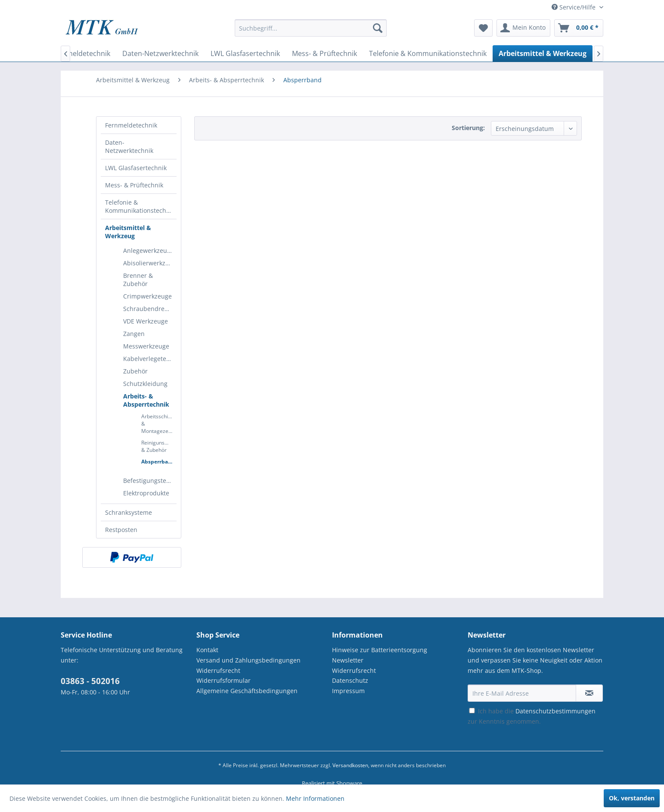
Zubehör (135, 371)
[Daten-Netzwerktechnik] (160, 53)
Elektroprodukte (146, 493)
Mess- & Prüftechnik (134, 185)
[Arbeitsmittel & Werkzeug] (543, 53)
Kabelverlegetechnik (150, 359)
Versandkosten (350, 765)
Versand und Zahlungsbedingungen (248, 660)
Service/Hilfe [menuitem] (574, 7)
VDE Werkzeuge (146, 321)
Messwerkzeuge (146, 346)
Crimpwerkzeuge (147, 296)
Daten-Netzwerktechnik (129, 146)
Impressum (348, 691)
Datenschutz (350, 680)
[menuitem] (311, 32)
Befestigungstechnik (150, 481)
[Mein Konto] (523, 28)
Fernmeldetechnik (131, 125)
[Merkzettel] (483, 28)
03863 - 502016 (90, 681)
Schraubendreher (149, 309)
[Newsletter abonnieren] (589, 693)
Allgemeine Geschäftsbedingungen (247, 691)
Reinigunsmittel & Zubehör (159, 446)
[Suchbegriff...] (311, 28)
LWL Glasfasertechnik (136, 168)
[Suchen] (378, 28)
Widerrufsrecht (218, 670)
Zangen (134, 334)
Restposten (121, 530)
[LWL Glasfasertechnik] (245, 53)
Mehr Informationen (315, 798)
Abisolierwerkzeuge (150, 263)
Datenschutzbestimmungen (555, 711)
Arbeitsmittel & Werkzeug (128, 232)
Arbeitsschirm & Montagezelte (158, 424)
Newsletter (348, 660)
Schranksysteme (129, 512)
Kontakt (207, 650)
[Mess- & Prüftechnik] (324, 53)
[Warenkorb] (579, 28)
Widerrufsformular (223, 680)
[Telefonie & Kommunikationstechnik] (428, 53)
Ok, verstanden (632, 798)
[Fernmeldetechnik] (81, 53)
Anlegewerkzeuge (149, 250)
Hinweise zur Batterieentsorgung (380, 650)
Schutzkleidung (145, 384)
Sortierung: (468, 128)
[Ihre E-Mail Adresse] (522, 693)
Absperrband (158, 462)
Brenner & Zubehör (138, 280)
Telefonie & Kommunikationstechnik (140, 206)
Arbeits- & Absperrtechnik (146, 400)
